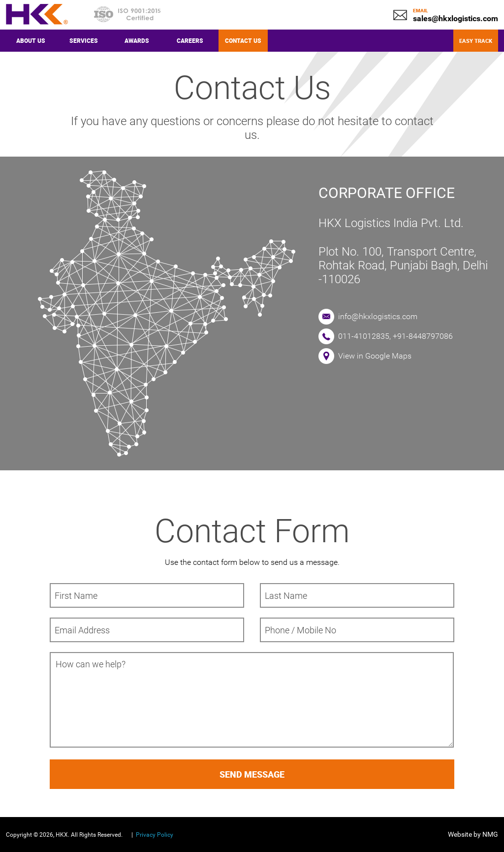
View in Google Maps (375, 356)
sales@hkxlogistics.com (456, 18)
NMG (490, 834)
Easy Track (476, 41)
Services (84, 40)
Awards (137, 40)
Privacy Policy (155, 835)
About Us (31, 40)
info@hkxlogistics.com (378, 316)
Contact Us (243, 40)
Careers (190, 40)
